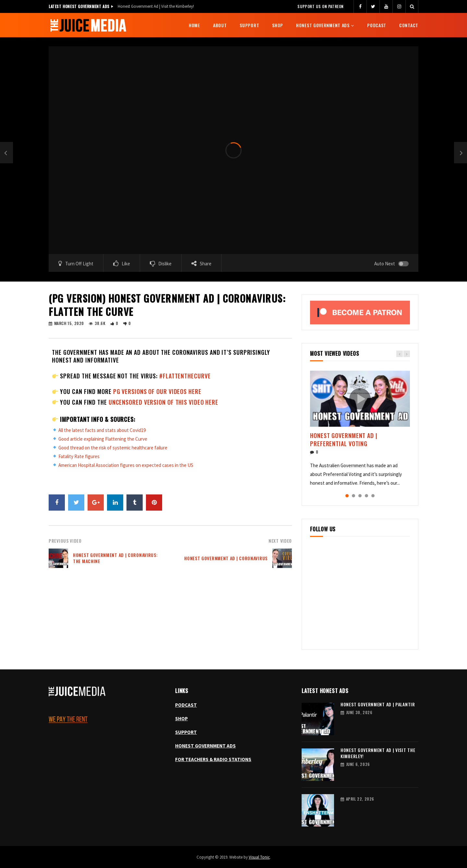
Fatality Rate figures (79, 456)
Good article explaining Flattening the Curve (103, 439)
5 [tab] (373, 496)
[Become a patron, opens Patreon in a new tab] (360, 312)
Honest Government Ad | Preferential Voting (344, 439)
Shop (278, 25)
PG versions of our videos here (157, 391)
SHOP (181, 718)
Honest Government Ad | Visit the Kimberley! (156, 6)
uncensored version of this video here (163, 402)
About (220, 25)
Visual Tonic (259, 857)
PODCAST (186, 705)
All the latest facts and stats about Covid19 (102, 430)
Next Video (280, 541)
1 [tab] (347, 496)
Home (194, 25)
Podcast (377, 25)
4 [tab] (366, 496)
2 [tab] (353, 496)
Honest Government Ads (323, 25)
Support (249, 25)
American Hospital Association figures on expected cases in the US (126, 465)
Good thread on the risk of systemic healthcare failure (113, 448)
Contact (409, 25)
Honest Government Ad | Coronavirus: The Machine (115, 558)
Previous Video (65, 541)
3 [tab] (360, 496)
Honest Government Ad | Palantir (378, 704)
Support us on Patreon (321, 6)
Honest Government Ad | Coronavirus (226, 558)
